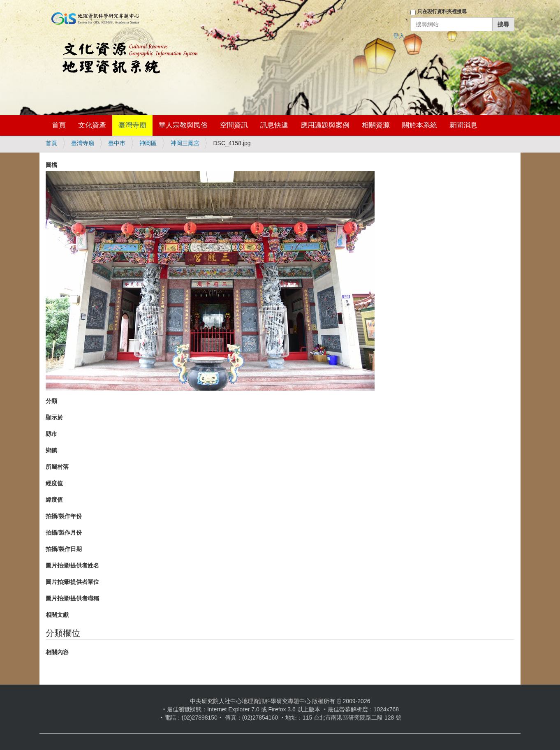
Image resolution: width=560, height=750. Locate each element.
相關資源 (376, 125)
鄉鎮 (51, 450)
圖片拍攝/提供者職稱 (72, 598)
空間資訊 (234, 125)
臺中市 (117, 143)
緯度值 (54, 500)
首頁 (59, 125)
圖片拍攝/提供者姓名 (72, 565)
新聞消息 (463, 125)
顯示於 (54, 417)
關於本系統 (420, 125)
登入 (399, 36)
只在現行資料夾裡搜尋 (442, 12)
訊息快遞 (274, 125)
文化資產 (92, 125)
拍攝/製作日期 (64, 549)
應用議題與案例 (325, 125)
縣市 (51, 434)
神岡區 (148, 143)
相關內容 (57, 652)
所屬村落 (57, 467)
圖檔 (51, 165)
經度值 (54, 483)
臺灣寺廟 (132, 125)
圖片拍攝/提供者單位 (72, 582)
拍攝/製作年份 (64, 516)
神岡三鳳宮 (185, 143)
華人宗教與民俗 (183, 125)
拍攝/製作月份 (64, 532)
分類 (51, 401)
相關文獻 (57, 615)
